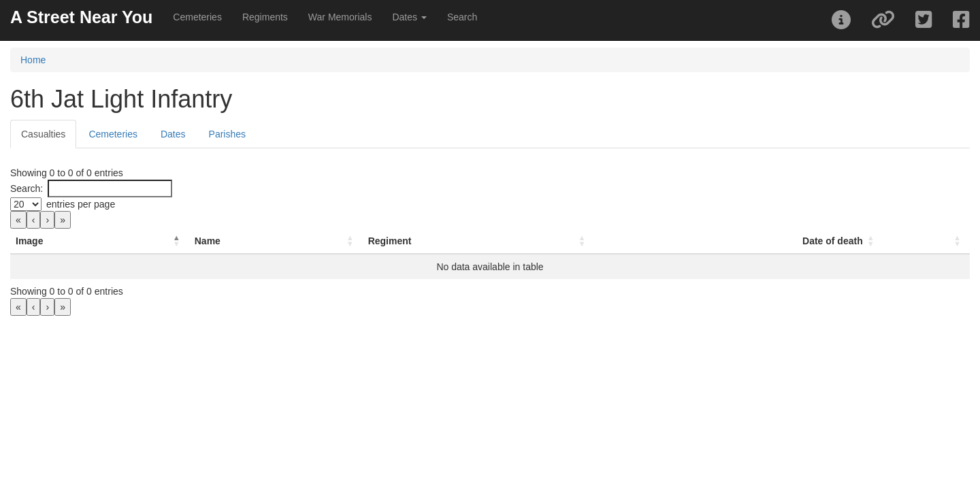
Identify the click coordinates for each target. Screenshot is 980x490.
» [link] (63, 220)
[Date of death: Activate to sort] (773, 241)
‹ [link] (34, 220)
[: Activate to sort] (920, 241)
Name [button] (232, 241)
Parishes (227, 134)
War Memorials (340, 17)
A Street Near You (81, 17)
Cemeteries (197, 17)
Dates (173, 134)
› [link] (47, 220)
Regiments (265, 17)
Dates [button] (409, 17)
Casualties (43, 134)
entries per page (81, 204)
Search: (27, 189)
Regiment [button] (439, 241)
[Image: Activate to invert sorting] (112, 241)
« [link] (18, 220)
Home (33, 60)
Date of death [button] (820, 241)
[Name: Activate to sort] (312, 241)
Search (462, 17)
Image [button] (29, 241)
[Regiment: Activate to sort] (544, 241)
